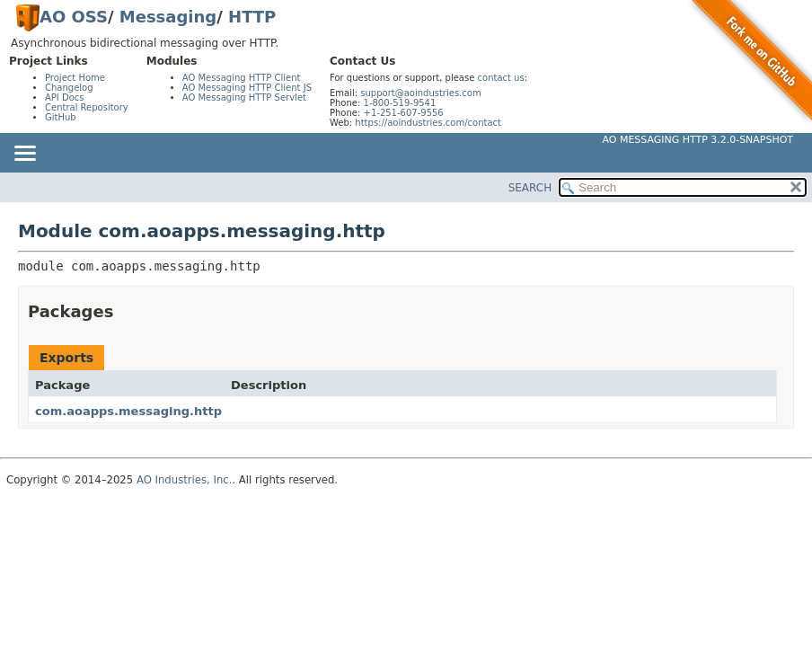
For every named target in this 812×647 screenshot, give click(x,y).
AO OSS (74, 17)
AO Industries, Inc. (185, 480)
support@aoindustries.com (420, 93)
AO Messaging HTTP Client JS (247, 88)
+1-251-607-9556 (404, 113)
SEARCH (530, 188)
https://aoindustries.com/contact (428, 123)
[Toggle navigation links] (24, 155)
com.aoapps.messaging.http (128, 411)
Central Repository (87, 107)
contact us (501, 78)
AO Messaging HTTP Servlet (244, 97)
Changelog (69, 88)
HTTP (252, 17)
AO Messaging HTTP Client (242, 78)
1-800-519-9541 (400, 103)
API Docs (65, 97)
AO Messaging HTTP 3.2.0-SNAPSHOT (698, 140)
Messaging (168, 17)
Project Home (75, 78)
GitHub (61, 117)
